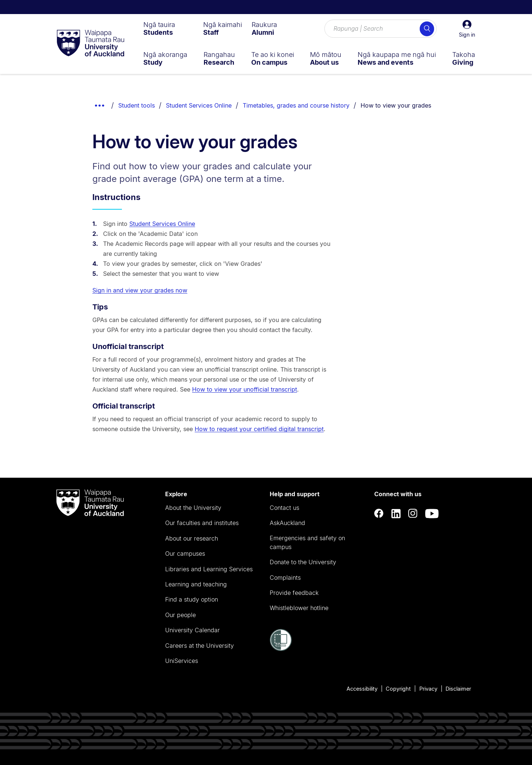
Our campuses (185, 554)
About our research (192, 538)
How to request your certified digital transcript (259, 429)
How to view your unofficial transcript (245, 389)
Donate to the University (303, 562)
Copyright (398, 689)
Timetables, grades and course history (296, 105)
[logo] (91, 44)
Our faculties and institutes (202, 523)
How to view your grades (396, 105)
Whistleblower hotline (299, 608)
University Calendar (192, 630)
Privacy (428, 689)
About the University (193, 508)
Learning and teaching (196, 584)
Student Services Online (199, 105)
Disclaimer (458, 689)
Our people (180, 615)
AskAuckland (287, 523)
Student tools (137, 105)
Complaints (285, 578)
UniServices (182, 661)
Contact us (284, 508)
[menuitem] (159, 28)
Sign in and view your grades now (140, 290)
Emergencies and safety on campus (307, 542)
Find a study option (192, 599)
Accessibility (362, 689)
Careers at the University (199, 646)
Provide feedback (294, 593)
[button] (467, 29)
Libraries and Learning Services (209, 569)
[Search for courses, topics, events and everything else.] (381, 29)
